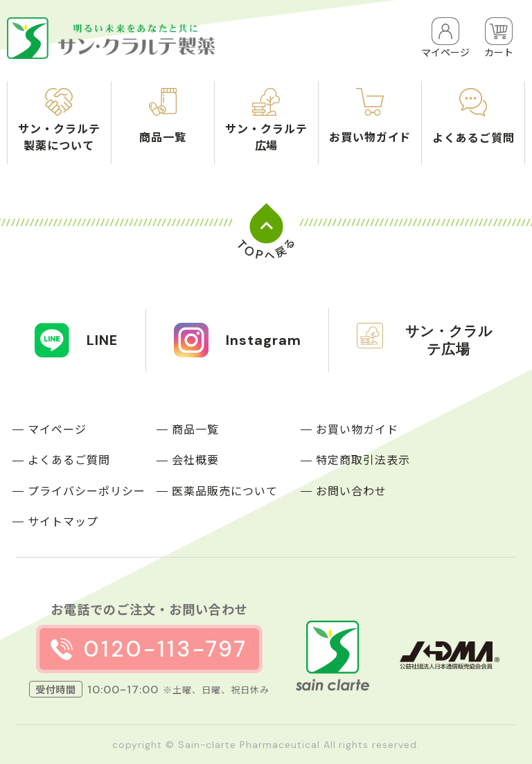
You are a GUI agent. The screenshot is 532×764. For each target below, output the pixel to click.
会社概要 (195, 459)
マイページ (57, 429)
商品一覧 (195, 429)
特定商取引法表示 (363, 459)
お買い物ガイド (357, 429)
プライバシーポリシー (87, 490)
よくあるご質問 (69, 459)
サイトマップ (63, 521)
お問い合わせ (351, 490)
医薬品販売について (225, 490)
